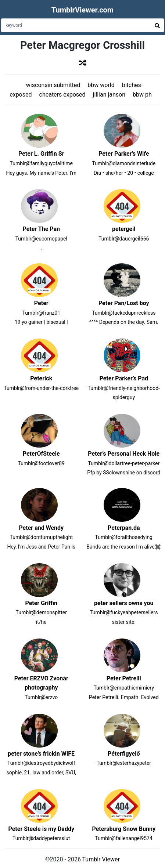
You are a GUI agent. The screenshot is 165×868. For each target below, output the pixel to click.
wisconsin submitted (53, 85)
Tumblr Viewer (101, 859)
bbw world (101, 85)
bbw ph (142, 95)
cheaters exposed (62, 95)
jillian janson (109, 95)
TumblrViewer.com (82, 10)
